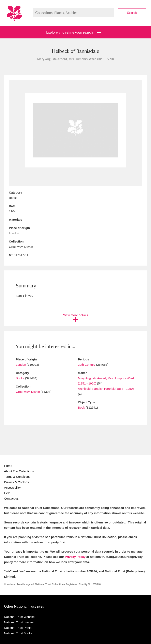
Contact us (11, 498)
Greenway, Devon (28, 392)
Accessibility (12, 488)
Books (20, 378)
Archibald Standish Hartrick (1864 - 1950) (106, 389)
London (21, 365)
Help (7, 493)
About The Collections (19, 471)
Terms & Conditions (17, 477)
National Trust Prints (18, 628)
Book (81, 407)
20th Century (87, 365)
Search (132, 13)
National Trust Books (18, 633)
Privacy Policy (75, 557)
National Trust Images (19, 622)
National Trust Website (19, 617)
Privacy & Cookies (16, 482)
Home (8, 466)
